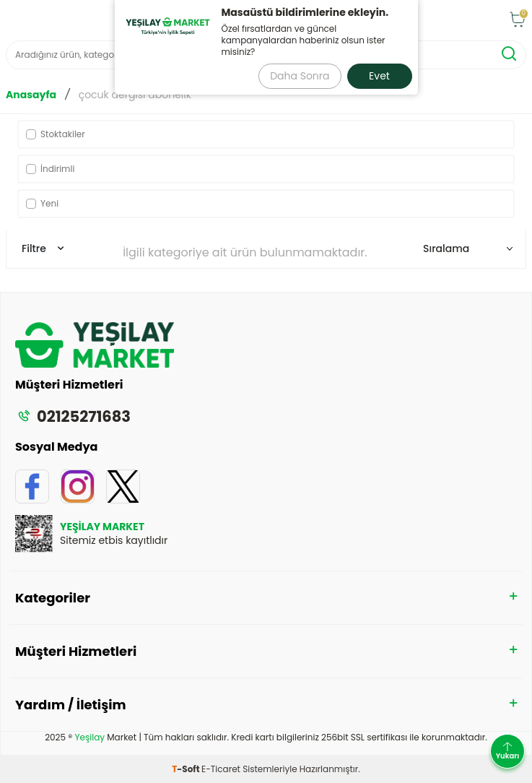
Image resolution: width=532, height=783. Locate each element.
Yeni (42, 203)
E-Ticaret (221, 769)
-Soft (187, 769)
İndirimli (50, 169)
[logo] (257, 20)
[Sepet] (518, 21)
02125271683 (73, 416)
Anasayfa (31, 95)
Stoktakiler (56, 134)
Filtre (43, 248)
